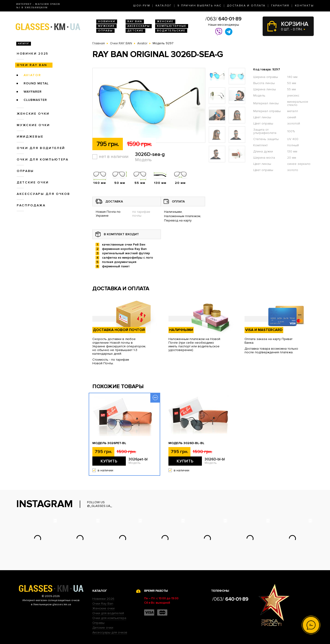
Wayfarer (33, 92)
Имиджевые (30, 137)
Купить (109, 461)
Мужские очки (33, 125)
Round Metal (36, 83)
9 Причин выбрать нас (199, 6)
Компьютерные (172, 26)
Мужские (106, 26)
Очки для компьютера (43, 159)
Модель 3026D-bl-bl (186, 443)
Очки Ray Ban (103, 604)
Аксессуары (139, 26)
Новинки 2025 (33, 54)
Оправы (105, 31)
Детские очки (33, 182)
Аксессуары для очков (43, 194)
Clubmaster (35, 100)
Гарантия (280, 6)
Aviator (32, 75)
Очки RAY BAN (32, 65)
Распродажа (31, 205)
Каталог (164, 6)
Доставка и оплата (246, 6)
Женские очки (33, 114)
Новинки (107, 21)
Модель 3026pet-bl (109, 443)
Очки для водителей (41, 148)
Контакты (304, 6)
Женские (165, 21)
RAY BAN (135, 21)
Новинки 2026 (103, 599)
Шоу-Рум (142, 6)
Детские (135, 31)
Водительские (171, 31)
